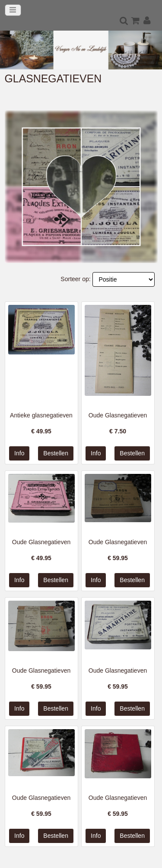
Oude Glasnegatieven (118, 415)
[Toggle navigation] (13, 10)
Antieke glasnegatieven (41, 415)
